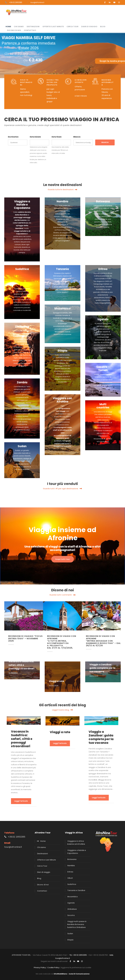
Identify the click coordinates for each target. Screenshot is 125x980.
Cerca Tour (73, 27)
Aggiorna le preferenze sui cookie (76, 967)
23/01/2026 (94, 676)
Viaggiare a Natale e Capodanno (76, 852)
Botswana (72, 859)
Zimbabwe (72, 909)
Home (8, 27)
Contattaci (30, 30)
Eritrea (70, 872)
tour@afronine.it (37, 2)
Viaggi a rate (57, 681)
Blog (103, 27)
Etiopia (70, 940)
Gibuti (70, 878)
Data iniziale (35, 137)
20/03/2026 (13, 673)
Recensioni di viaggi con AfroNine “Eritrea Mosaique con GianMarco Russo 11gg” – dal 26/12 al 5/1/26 (103, 641)
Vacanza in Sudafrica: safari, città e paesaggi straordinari (21, 665)
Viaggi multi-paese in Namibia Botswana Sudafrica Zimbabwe (77, 924)
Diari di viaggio (89, 27)
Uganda (71, 903)
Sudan (70, 934)
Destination (13, 137)
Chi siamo (19, 27)
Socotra (71, 915)
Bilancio (77, 137)
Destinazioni (33, 27)
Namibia (71, 866)
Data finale (57, 137)
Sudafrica (72, 884)
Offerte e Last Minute (53, 27)
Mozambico (73, 897)
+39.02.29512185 (16, 2)
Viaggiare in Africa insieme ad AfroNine (76, 843)
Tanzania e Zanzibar (76, 890)
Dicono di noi (14, 30)
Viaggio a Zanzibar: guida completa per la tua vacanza (102, 668)
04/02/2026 (54, 686)
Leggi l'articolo (21, 801)
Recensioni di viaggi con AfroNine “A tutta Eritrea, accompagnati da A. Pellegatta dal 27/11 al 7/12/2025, (62, 642)
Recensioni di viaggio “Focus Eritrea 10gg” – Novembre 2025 (25, 638)
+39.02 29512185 (17, 837)
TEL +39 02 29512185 (78, 955)
